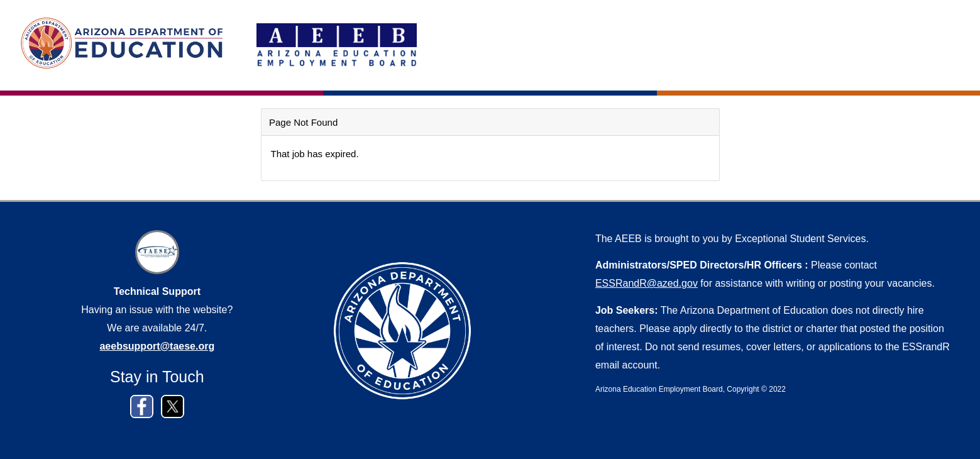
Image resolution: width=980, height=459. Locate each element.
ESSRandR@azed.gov (647, 283)
